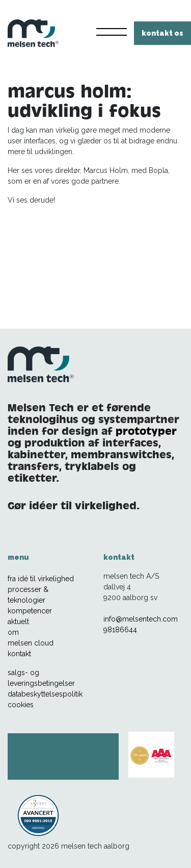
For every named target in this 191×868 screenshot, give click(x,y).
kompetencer (30, 611)
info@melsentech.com (141, 619)
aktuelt (18, 622)
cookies (21, 705)
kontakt (19, 654)
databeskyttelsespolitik (45, 694)
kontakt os (162, 33)
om (13, 632)
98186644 (120, 630)
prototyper (146, 431)
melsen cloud (31, 643)
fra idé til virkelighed (41, 579)
